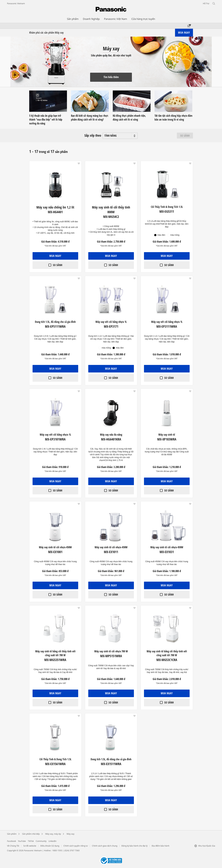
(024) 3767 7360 (72, 850)
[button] (79, 163)
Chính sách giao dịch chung (105, 846)
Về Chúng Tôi (13, 846)
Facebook (11, 841)
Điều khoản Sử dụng (50, 846)
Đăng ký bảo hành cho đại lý (134, 846)
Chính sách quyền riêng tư (76, 846)
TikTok (31, 841)
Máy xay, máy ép (53, 834)
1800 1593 (57, 850)
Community (41, 841)
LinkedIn (52, 841)
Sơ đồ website (30, 846)
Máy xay (70, 834)
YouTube (22, 841)
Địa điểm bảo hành (161, 846)
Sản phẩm (12, 834)
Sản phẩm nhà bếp (31, 834)
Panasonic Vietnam (16, 3)
